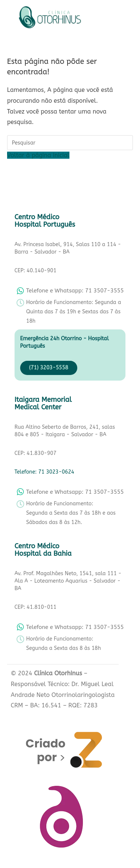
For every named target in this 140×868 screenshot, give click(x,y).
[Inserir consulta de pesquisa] (70, 143)
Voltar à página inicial (38, 155)
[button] (108, 19)
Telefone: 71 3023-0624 (44, 472)
